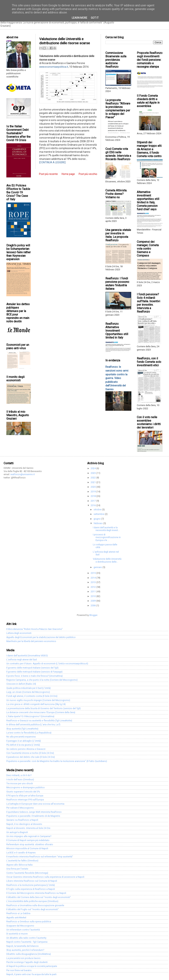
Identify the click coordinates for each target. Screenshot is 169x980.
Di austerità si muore (17, 934)
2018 (93, 496)
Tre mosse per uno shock (20, 783)
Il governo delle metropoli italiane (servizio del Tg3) (32, 668)
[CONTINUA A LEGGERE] (52, 162)
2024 (93, 468)
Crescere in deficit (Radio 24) (21, 684)
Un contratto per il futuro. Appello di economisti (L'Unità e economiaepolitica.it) (47, 664)
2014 (93, 578)
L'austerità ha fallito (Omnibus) (22, 861)
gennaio (98, 567)
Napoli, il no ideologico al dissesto (24, 824)
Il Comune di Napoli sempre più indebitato (28, 840)
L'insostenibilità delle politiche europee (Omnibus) (32, 901)
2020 (93, 487)
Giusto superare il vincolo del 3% (23, 792)
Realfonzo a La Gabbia (18, 913)
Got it (95, 18)
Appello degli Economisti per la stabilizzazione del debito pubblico (41, 637)
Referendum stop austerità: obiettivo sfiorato (30, 844)
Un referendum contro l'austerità (23, 930)
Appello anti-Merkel (16, 918)
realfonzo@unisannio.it (23, 474)
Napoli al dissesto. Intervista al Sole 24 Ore (28, 828)
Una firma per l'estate (17, 869)
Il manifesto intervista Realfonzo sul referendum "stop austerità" (40, 857)
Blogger (93, 615)
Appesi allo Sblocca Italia (19, 865)
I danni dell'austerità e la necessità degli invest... (106, 529)
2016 (93, 505)
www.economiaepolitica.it (54, 67)
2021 (93, 482)
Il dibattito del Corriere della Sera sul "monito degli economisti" (39, 897)
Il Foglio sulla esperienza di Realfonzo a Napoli (31, 889)
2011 (93, 592)
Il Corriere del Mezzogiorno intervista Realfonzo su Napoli (36, 893)
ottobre (98, 510)
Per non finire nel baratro (19, 970)
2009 (93, 601)
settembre (99, 514)
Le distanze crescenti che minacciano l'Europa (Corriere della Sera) (41, 712)
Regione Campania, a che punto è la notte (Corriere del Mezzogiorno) (42, 680)
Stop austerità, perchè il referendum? (25, 950)
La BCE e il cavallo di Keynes (21, 853)
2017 (93, 501)
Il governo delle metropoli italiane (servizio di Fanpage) (34, 672)
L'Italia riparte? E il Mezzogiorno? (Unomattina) (30, 716)
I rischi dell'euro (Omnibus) (20, 779)
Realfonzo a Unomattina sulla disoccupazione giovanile (35, 905)
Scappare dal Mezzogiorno (20, 926)
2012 (93, 587)
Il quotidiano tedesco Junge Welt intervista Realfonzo (34, 812)
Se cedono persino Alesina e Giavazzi (26, 749)
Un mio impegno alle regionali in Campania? (29, 836)
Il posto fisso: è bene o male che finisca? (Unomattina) (35, 676)
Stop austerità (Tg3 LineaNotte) (22, 729)
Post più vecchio (88, 174)
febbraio (98, 523)
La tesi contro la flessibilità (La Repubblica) (29, 733)
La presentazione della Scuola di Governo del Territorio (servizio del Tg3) (44, 708)
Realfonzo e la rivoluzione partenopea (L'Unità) (31, 885)
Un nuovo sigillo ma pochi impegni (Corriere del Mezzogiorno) (38, 700)
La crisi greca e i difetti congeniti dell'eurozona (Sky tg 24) (36, 704)
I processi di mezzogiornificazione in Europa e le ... (107, 537)
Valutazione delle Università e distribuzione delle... (107, 560)
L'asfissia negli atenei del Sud (22, 660)
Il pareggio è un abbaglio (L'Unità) (24, 741)
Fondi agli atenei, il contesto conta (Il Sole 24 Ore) (32, 696)
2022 (93, 478)
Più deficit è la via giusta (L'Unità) (23, 745)
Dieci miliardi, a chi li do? (19, 775)
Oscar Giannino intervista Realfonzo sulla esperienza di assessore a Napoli (45, 877)
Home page (68, 174)
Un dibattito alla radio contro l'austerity (26, 938)
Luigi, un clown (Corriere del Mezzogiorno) (28, 692)
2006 (93, 605)
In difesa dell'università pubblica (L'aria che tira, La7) (33, 724)
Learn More (80, 18)
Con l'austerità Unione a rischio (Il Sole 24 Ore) (30, 753)
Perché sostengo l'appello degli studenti (27, 962)
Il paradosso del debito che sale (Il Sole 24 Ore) (31, 757)
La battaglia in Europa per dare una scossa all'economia (35, 804)
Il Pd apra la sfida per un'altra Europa (25, 796)
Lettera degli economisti (19, 633)
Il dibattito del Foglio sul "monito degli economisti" (33, 909)
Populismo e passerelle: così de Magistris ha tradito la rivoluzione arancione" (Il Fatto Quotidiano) (57, 761)
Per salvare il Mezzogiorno (20, 808)
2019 (93, 492)
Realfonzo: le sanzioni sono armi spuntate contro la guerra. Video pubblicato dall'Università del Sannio (117, 378)
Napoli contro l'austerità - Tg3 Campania (27, 942)
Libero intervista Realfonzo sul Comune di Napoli (32, 881)
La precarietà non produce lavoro (23, 958)
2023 (93, 473)
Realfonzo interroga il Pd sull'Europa (25, 800)
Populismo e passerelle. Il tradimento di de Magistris (33, 816)
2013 (93, 582)
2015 (93, 573)
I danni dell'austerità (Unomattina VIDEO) (27, 656)
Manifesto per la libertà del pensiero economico (31, 641)
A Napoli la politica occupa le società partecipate (32, 966)
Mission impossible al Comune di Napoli (27, 848)
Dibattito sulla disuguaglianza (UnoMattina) (29, 954)
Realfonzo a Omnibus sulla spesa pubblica (29, 921)
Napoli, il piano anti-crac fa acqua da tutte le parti (31, 974)
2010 (93, 596)
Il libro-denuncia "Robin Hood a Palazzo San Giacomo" (35, 629)
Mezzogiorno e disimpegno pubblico (26, 787)
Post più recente (48, 174)
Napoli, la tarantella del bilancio (23, 946)
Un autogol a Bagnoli (17, 832)
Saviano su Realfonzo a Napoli (22, 820)
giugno (97, 519)
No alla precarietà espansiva (21, 737)
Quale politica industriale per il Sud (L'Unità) (29, 688)
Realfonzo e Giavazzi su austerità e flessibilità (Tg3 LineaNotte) (39, 720)
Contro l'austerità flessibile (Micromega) (27, 873)
